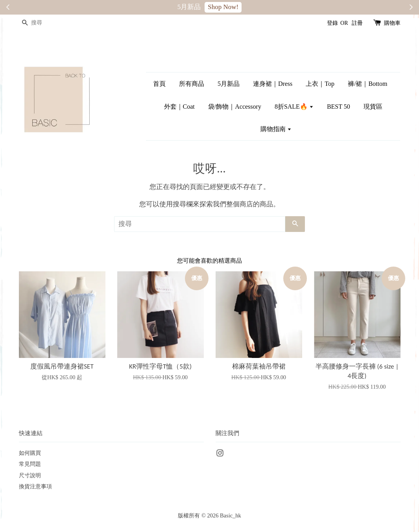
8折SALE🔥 (294, 107)
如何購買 (30, 453)
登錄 (332, 23)
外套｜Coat (179, 107)
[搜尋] (42, 23)
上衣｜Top (320, 84)
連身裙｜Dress (273, 84)
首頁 (159, 84)
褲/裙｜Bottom (367, 84)
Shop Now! (223, 7)
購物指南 (276, 129)
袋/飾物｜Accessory (235, 107)
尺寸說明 (30, 475)
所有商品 (192, 84)
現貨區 (373, 107)
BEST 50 (339, 107)
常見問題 (30, 464)
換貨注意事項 (35, 486)
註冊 (357, 23)
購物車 (392, 23)
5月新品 (229, 84)
